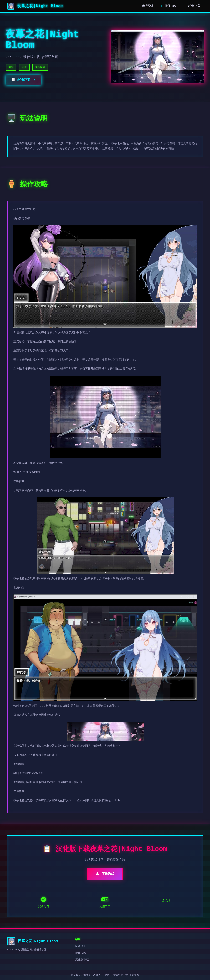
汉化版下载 (193, 6)
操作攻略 (170, 6)
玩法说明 (147, 6)
